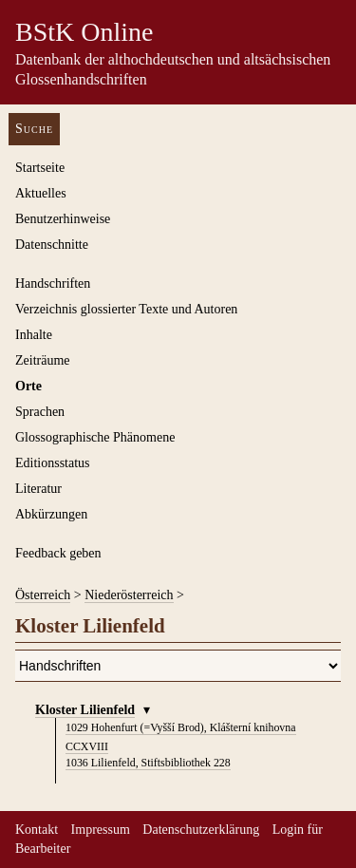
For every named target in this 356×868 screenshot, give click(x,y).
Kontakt (37, 830)
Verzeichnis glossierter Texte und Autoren (126, 309)
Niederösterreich (129, 595)
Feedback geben (58, 553)
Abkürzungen (51, 514)
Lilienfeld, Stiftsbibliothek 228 (148, 763)
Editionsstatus (53, 463)
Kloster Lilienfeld (85, 710)
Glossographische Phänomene (95, 437)
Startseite (40, 168)
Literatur (38, 489)
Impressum (101, 830)
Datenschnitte (52, 245)
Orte (28, 386)
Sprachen (40, 412)
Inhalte (34, 335)
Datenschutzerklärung (201, 830)
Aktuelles (41, 193)
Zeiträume (43, 360)
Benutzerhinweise (63, 219)
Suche (34, 129)
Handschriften (53, 283)
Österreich (43, 595)
